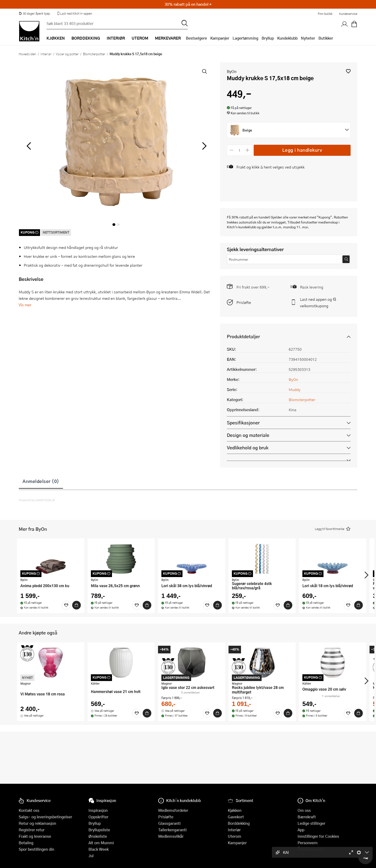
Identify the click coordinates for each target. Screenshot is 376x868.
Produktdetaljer (243, 336)
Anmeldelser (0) (41, 481)
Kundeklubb (287, 38)
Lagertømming (245, 38)
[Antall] (240, 150)
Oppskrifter (98, 817)
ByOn (232, 71)
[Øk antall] (248, 150)
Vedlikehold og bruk (248, 448)
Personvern (308, 843)
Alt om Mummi (101, 843)
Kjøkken (235, 810)
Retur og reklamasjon (37, 823)
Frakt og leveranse (35, 836)
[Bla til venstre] (29, 146)
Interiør (46, 54)
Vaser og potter (67, 54)
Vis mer (25, 305)
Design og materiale (248, 435)
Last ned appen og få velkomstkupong (318, 302)
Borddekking (239, 823)
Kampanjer (220, 38)
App (301, 830)
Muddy (295, 389)
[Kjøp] (76, 605)
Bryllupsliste (99, 830)
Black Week (99, 849)
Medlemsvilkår (171, 836)
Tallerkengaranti (172, 830)
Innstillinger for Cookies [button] (318, 836)
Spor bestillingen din (36, 849)
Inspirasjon (98, 810)
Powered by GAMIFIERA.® (37, 500)
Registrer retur (32, 830)
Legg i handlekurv (302, 150)
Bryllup (268, 38)
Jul (91, 856)
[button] (348, 71)
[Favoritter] (66, 605)
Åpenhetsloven (311, 849)
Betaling (26, 843)
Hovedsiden (27, 54)
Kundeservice (348, 14)
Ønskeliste (98, 836)
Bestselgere (196, 38)
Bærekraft (307, 817)
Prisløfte (244, 302)
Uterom (235, 836)
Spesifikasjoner (243, 423)
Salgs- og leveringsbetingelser (45, 817)
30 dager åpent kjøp (34, 13)
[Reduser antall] (232, 150)
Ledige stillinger (311, 823)
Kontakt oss (29, 810)
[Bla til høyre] (203, 146)
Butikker (326, 38)
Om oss (304, 810)
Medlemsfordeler (173, 810)
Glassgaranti (169, 823)
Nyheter (308, 38)
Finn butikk (325, 14)
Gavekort (236, 817)
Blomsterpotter (94, 54)
